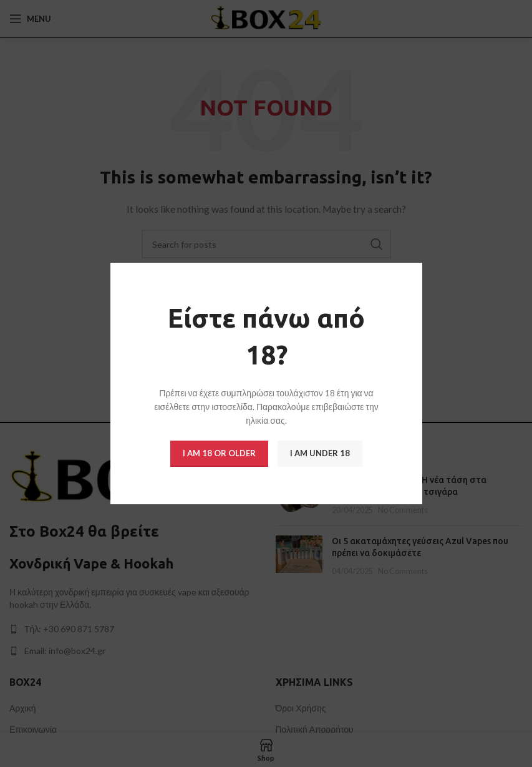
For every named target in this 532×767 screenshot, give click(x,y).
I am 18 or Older (219, 453)
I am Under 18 (320, 453)
